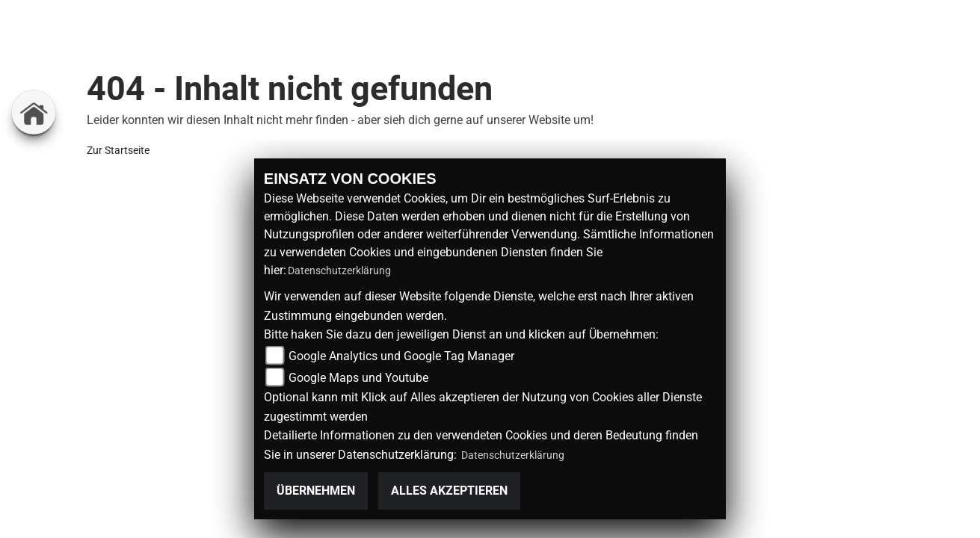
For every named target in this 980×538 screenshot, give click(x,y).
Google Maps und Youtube (358, 378)
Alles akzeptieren (449, 491)
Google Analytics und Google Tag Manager (401, 356)
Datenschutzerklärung (339, 270)
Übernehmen (316, 491)
